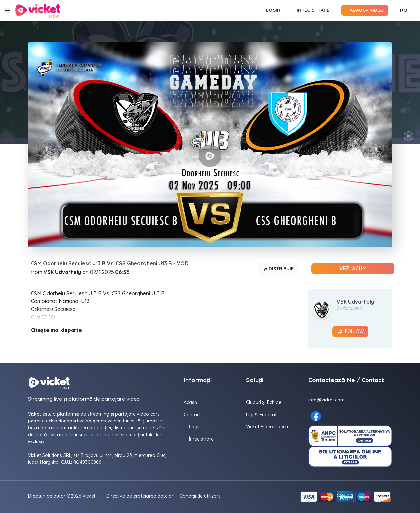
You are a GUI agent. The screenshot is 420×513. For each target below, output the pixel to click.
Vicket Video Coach (267, 427)
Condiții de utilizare (200, 496)
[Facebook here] (316, 416)
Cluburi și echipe (264, 402)
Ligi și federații (262, 415)
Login (273, 10)
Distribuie (278, 269)
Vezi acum (353, 268)
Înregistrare (313, 10)
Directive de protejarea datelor (140, 496)
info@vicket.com (326, 400)
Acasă (190, 402)
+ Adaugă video (365, 10)
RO (403, 10)
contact (192, 415)
